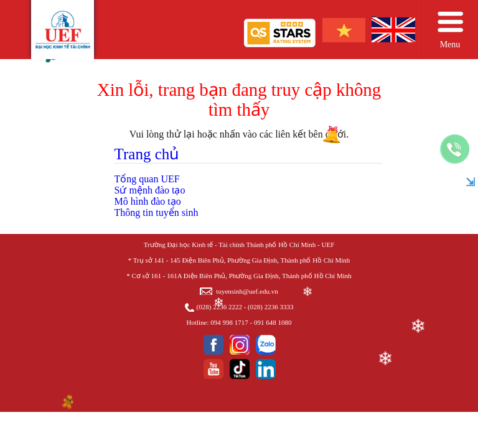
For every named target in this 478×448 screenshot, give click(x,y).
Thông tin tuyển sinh (157, 212)
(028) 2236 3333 (270, 307)
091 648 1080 (273, 322)
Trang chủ (147, 154)
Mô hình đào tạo (148, 201)
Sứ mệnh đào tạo (150, 190)
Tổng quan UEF (147, 179)
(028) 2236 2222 (219, 307)
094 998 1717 (229, 322)
